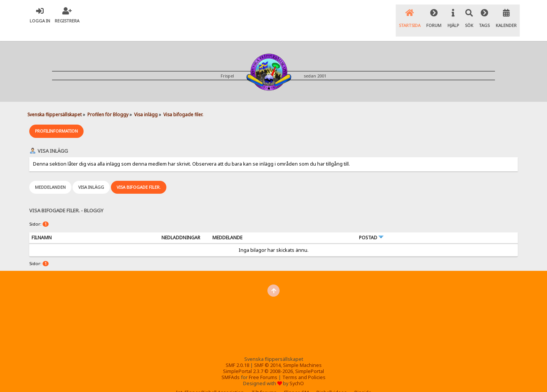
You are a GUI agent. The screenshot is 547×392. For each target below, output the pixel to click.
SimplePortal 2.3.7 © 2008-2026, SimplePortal (273, 358)
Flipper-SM (296, 379)
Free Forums (263, 364)
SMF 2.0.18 (237, 352)
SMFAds (231, 364)
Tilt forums (264, 379)
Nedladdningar (181, 224)
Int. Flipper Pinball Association (210, 379)
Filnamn (42, 224)
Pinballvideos (332, 379)
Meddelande (227, 224)
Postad (371, 224)
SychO (297, 370)
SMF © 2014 (267, 352)
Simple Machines (302, 352)
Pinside (363, 379)
